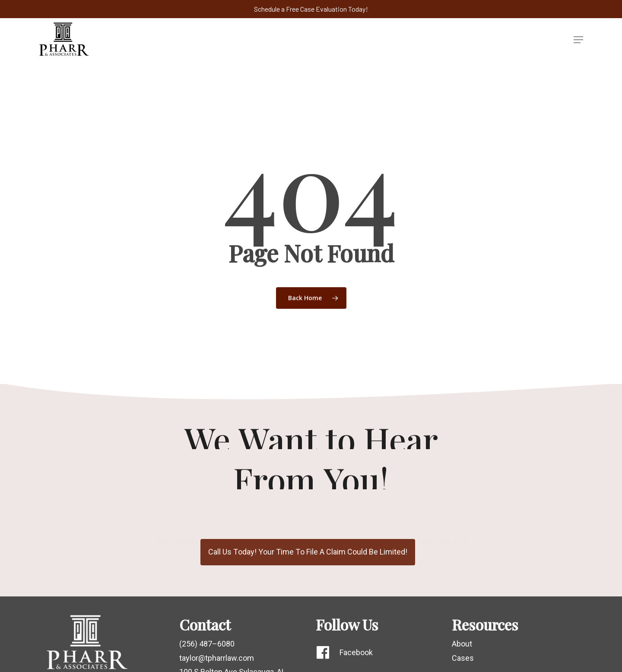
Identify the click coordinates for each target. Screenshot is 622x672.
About (462, 644)
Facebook (356, 652)
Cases (463, 658)
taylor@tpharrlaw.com (217, 658)
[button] (578, 40)
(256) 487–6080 (207, 644)
